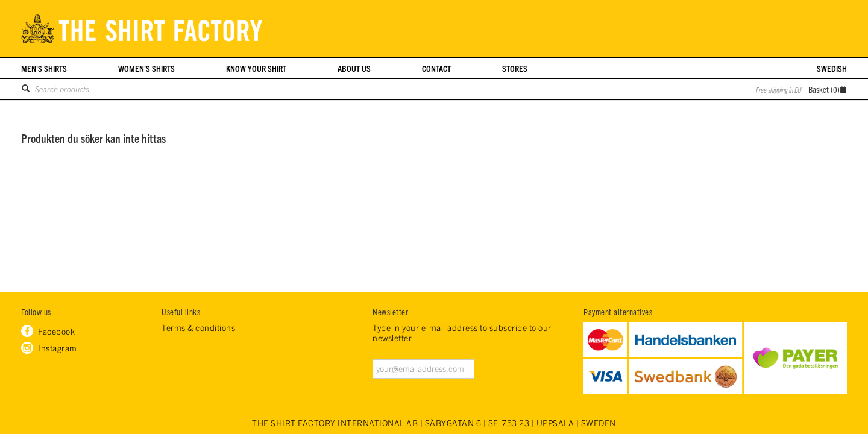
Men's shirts (44, 68)
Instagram (58, 348)
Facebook (56, 331)
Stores (515, 68)
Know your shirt (256, 68)
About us (354, 68)
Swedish (832, 68)
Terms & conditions (198, 328)
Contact (436, 68)
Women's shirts (146, 68)
